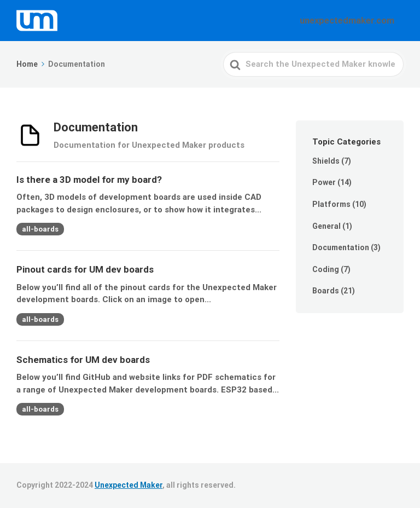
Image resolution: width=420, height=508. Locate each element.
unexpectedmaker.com (354, 20)
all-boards (40, 229)
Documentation (341, 247)
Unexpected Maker (129, 485)
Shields (326, 161)
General (326, 226)
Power (324, 182)
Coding (326, 269)
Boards (326, 291)
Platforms (331, 204)
